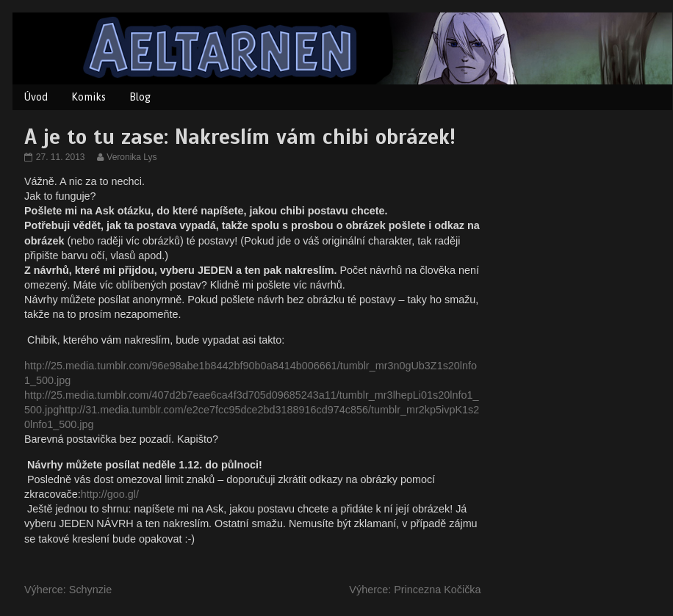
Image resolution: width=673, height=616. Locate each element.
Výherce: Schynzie (68, 590)
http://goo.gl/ (110, 494)
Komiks (89, 97)
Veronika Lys (131, 157)
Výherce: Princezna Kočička (415, 590)
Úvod (36, 97)
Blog (140, 97)
